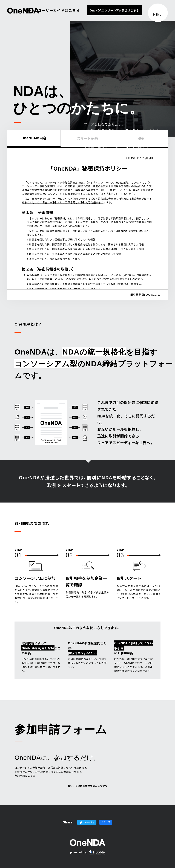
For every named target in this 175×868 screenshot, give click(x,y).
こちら (52, 598)
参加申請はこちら (25, 776)
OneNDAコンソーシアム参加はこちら (114, 10)
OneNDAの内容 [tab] (34, 138)
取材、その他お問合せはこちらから (87, 787)
